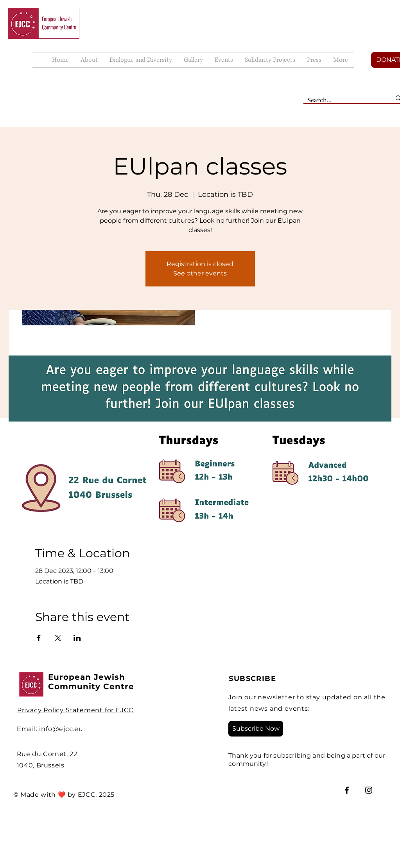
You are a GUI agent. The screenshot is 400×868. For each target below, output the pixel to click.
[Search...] (343, 101)
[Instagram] (369, 790)
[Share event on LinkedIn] (77, 638)
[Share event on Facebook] (39, 638)
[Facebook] (347, 790)
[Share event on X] (58, 638)
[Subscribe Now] (256, 729)
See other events (200, 273)
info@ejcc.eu (61, 729)
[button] (193, 60)
